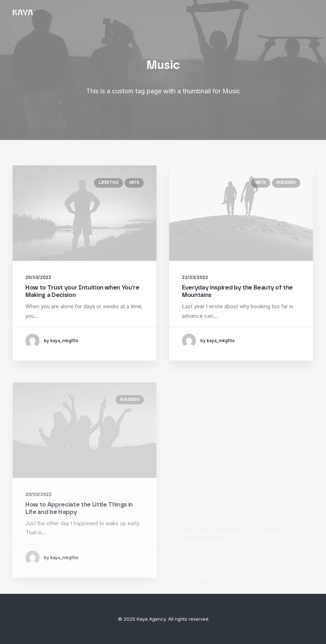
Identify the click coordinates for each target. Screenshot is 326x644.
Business (286, 183)
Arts (134, 183)
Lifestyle (108, 183)
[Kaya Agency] (23, 12)
